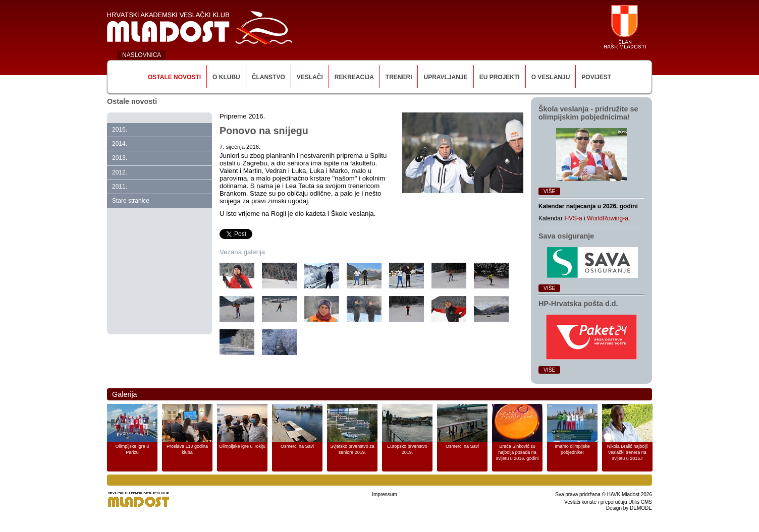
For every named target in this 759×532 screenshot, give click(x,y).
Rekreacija (354, 77)
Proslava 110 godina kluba (187, 449)
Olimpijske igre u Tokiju (242, 446)
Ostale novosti (174, 77)
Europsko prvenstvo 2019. (407, 449)
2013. (120, 158)
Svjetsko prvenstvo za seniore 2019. (352, 449)
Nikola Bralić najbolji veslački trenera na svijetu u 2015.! (628, 452)
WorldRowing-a (608, 218)
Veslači (310, 77)
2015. (120, 130)
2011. (120, 187)
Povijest (596, 77)
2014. (120, 144)
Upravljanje (445, 77)
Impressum (384, 494)
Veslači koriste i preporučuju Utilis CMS (608, 502)
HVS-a (573, 218)
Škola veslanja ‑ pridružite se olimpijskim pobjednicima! (588, 113)
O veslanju (551, 77)
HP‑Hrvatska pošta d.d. (578, 304)
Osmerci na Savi (297, 446)
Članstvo (268, 77)
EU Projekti (500, 77)
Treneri (399, 77)
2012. (120, 172)
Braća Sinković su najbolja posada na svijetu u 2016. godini (518, 452)
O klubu (226, 77)
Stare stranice (131, 201)
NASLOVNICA (142, 55)
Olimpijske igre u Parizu (132, 449)
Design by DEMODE (629, 508)
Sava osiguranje (566, 236)
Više (549, 191)
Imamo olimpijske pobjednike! (572, 449)
